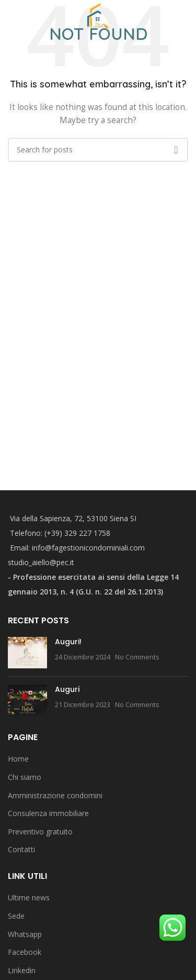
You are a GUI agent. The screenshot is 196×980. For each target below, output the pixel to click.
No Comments (137, 657)
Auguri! (68, 642)
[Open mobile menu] (10, 16)
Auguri (67, 689)
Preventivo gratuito (40, 832)
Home (18, 759)
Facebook (25, 952)
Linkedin (22, 970)
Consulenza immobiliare (48, 813)
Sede (16, 916)
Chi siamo (25, 777)
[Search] (188, 16)
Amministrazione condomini (55, 795)
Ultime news (29, 898)
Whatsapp (25, 934)
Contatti (21, 849)
